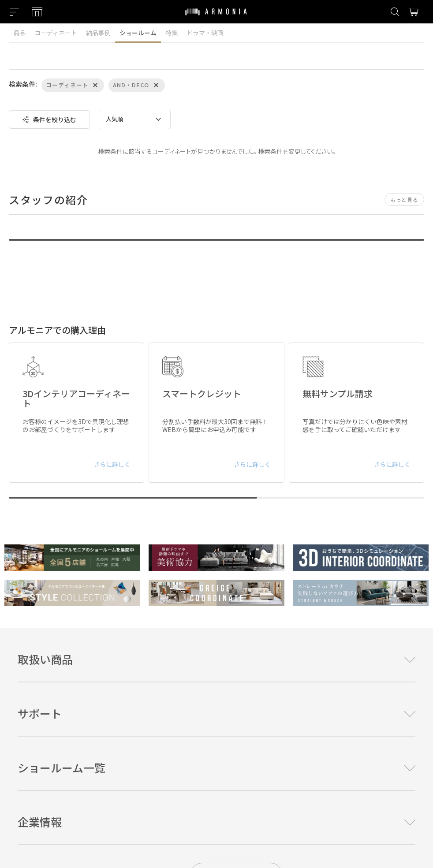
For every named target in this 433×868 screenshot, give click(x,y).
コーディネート (56, 33)
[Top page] (216, 17)
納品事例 (98, 33)
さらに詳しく (112, 464)
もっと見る (404, 199)
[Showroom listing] (37, 12)
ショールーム (138, 33)
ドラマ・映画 (205, 33)
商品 (19, 33)
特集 (172, 33)
